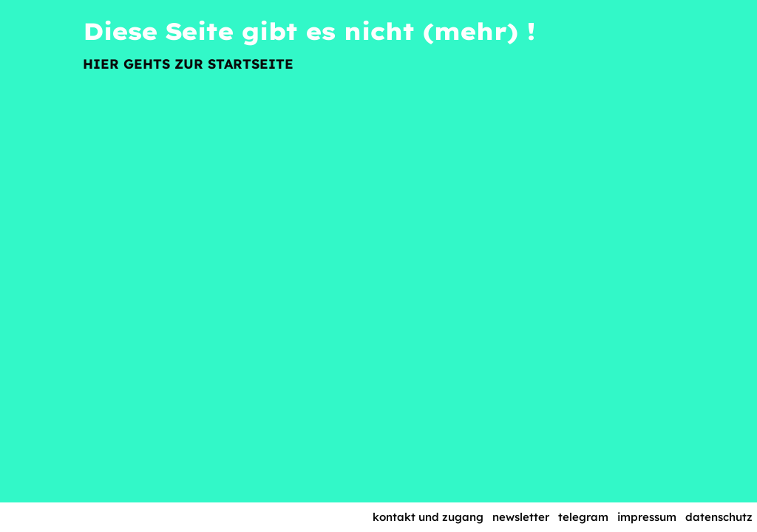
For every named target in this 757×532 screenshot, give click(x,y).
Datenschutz (719, 517)
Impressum (647, 517)
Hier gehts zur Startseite (188, 64)
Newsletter (521, 517)
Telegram (583, 517)
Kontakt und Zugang (428, 517)
